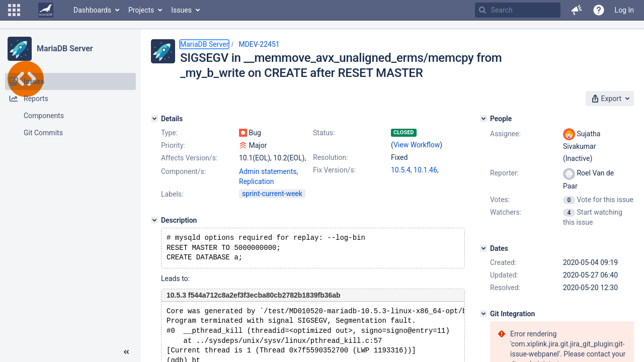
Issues (181, 10)
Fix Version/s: (334, 170)
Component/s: (183, 171)
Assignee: (505, 134)
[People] (484, 119)
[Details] (154, 119)
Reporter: (504, 173)
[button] (14, 10)
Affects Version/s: (189, 158)
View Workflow (417, 145)
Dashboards (92, 10)
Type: (169, 133)
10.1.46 (425, 170)
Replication (256, 182)
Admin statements (268, 171)
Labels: (172, 194)
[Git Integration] (484, 314)
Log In (624, 10)
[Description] (154, 220)
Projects (141, 10)
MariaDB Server (65, 49)
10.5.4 (401, 170)
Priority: (173, 145)
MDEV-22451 (259, 44)
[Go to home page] (46, 10)
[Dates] (484, 248)
